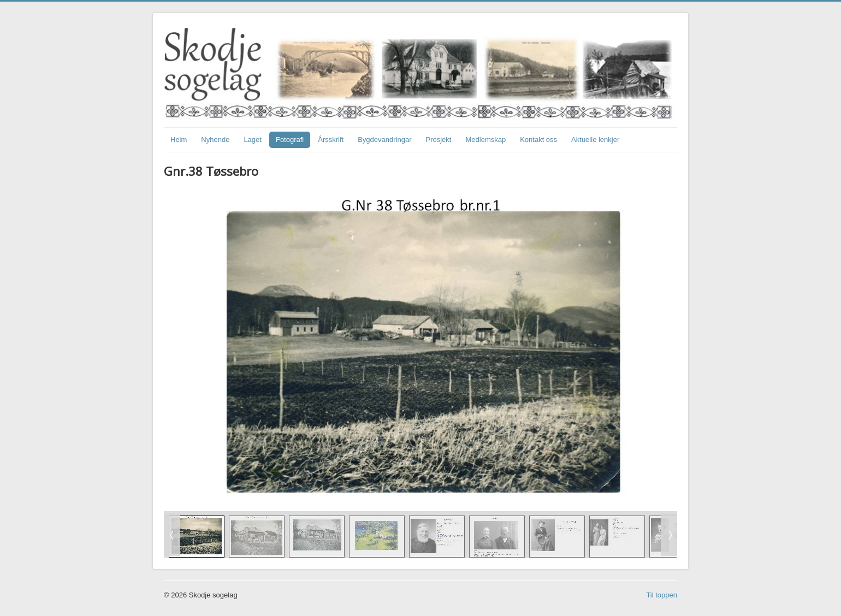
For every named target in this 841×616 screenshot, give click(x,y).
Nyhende (215, 140)
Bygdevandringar (384, 140)
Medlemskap (485, 140)
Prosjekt (439, 140)
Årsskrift (331, 140)
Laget (253, 140)
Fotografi (290, 140)
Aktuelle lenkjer (595, 140)
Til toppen (662, 595)
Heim (179, 140)
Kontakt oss (538, 140)
